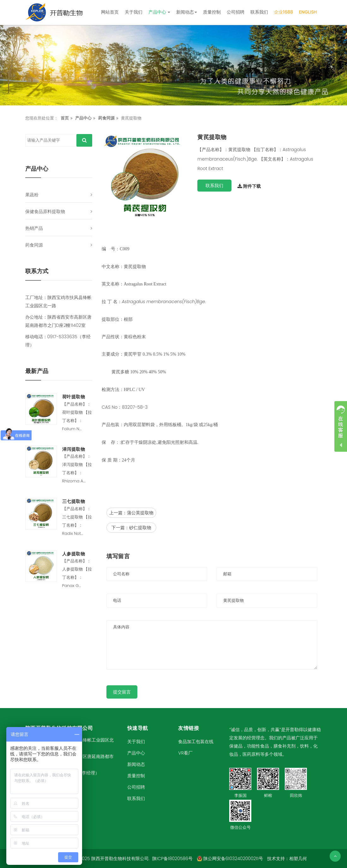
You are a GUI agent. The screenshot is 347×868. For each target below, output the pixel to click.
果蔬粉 (32, 195)
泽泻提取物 (74, 449)
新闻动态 (187, 12)
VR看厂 (185, 753)
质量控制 (212, 12)
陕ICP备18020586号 (172, 859)
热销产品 (34, 228)
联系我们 (259, 12)
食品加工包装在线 (196, 742)
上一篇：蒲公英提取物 (131, 513)
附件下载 (249, 186)
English (308, 12)
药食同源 (106, 118)
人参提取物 (74, 554)
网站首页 (110, 12)
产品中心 (159, 12)
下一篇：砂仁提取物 (131, 528)
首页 (65, 118)
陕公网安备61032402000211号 (230, 859)
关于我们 (134, 12)
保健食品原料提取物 (45, 211)
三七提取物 (74, 501)
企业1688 (284, 12)
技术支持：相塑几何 (287, 859)
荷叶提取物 (74, 397)
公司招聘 (236, 12)
